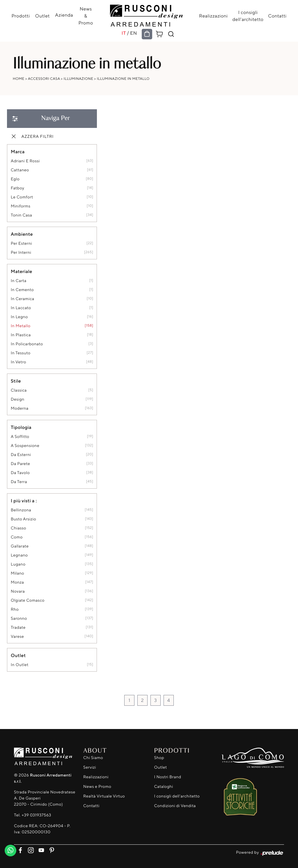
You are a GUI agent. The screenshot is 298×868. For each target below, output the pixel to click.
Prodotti (21, 16)
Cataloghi (164, 787)
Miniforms (21, 206)
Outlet (42, 16)
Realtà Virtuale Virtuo (104, 796)
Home (19, 79)
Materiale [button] (22, 271)
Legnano (19, 555)
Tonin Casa (21, 215)
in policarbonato (27, 344)
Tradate (18, 627)
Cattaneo (20, 170)
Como (17, 537)
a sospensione (25, 446)
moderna (20, 408)
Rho (15, 609)
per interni (21, 252)
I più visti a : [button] (24, 501)
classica (19, 390)
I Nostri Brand (168, 777)
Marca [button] (18, 152)
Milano (17, 573)
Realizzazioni (213, 16)
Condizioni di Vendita (175, 806)
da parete (20, 464)
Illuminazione (79, 79)
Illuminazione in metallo (123, 79)
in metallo (21, 326)
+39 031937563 (36, 815)
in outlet (20, 665)
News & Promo (86, 16)
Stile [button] (16, 381)
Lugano (18, 564)
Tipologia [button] (21, 427)
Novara (18, 591)
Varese (17, 637)
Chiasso (18, 528)
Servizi (90, 767)
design (18, 399)
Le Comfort (22, 197)
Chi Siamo (93, 758)
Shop (159, 758)
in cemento (22, 290)
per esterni (21, 243)
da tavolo (20, 473)
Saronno (19, 618)
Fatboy (17, 188)
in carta (19, 281)
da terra (19, 482)
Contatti (277, 16)
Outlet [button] (18, 655)
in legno (19, 317)
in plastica (21, 335)
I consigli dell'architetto (248, 16)
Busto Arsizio (23, 519)
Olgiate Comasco (28, 600)
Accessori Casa (44, 79)
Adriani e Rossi (25, 161)
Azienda (64, 15)
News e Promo (97, 787)
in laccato (21, 308)
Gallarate (20, 546)
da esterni (21, 455)
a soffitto (20, 437)
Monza (17, 582)
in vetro (18, 362)
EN (134, 33)
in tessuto (21, 353)
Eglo (15, 179)
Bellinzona (21, 510)
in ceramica (23, 299)
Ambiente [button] (22, 234)
